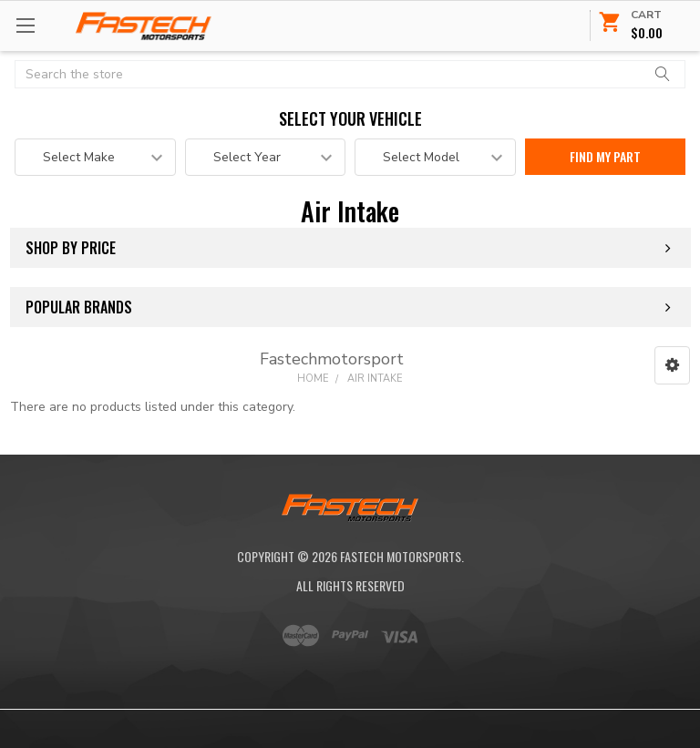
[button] (672, 365)
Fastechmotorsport (332, 359)
